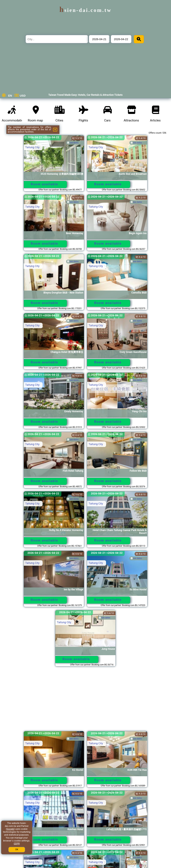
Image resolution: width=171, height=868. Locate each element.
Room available (45, 184)
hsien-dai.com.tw (85, 10)
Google (10, 829)
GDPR (17, 844)
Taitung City (32, 147)
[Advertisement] (85, 701)
